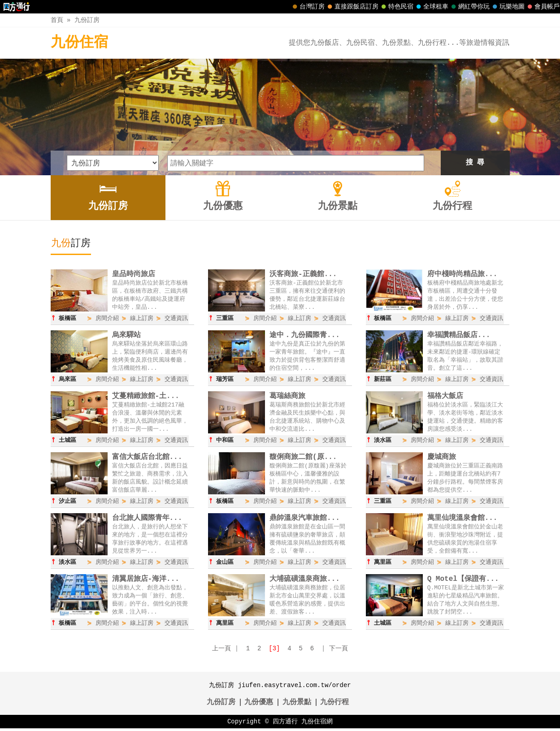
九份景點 (297, 705)
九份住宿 (79, 43)
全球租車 (431, 7)
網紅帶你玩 (469, 7)
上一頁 (221, 651)
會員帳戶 (543, 7)
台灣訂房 (308, 7)
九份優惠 (259, 705)
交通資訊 (176, 319)
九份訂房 (87, 20)
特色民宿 (396, 7)
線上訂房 (142, 319)
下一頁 (339, 651)
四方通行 (285, 724)
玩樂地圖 (508, 7)
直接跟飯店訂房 (352, 7)
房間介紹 (107, 319)
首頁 (57, 20)
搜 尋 (475, 163)
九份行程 (334, 705)
